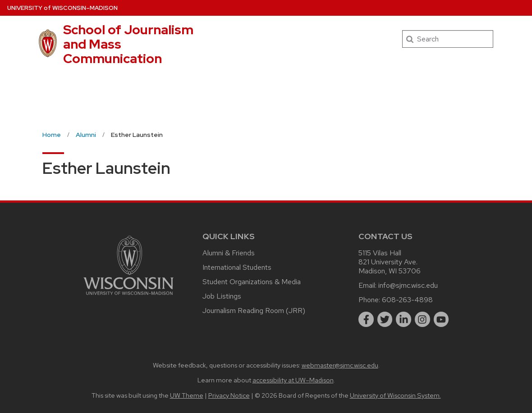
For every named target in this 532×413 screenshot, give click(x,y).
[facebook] (366, 319)
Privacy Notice (229, 395)
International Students (237, 267)
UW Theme (187, 395)
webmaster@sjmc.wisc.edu (340, 365)
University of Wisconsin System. (395, 395)
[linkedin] (404, 319)
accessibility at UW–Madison (293, 380)
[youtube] (441, 319)
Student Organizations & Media (252, 282)
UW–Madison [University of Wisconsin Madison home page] (62, 8)
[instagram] (422, 319)
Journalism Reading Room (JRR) (254, 311)
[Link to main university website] (128, 297)
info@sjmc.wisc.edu (408, 285)
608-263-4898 (407, 300)
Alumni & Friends (229, 253)
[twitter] (385, 319)
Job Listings (222, 296)
